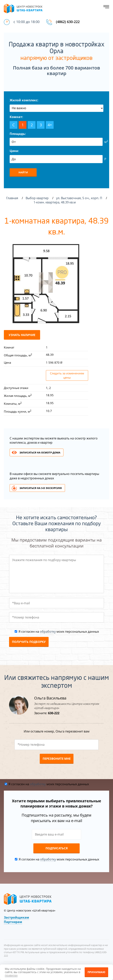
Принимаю (96, 972)
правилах (11, 975)
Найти (23, 172)
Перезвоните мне (57, 759)
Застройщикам (16, 917)
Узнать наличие (22, 335)
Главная (12, 198)
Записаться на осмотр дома (40, 452)
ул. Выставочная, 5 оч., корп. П (80, 198)
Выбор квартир (38, 198)
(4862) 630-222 (68, 22)
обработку (48, 632)
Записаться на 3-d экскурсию (41, 488)
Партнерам (13, 922)
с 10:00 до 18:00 (27, 22)
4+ (50, 125)
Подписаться (57, 848)
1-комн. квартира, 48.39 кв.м (55, 202)
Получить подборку (29, 642)
